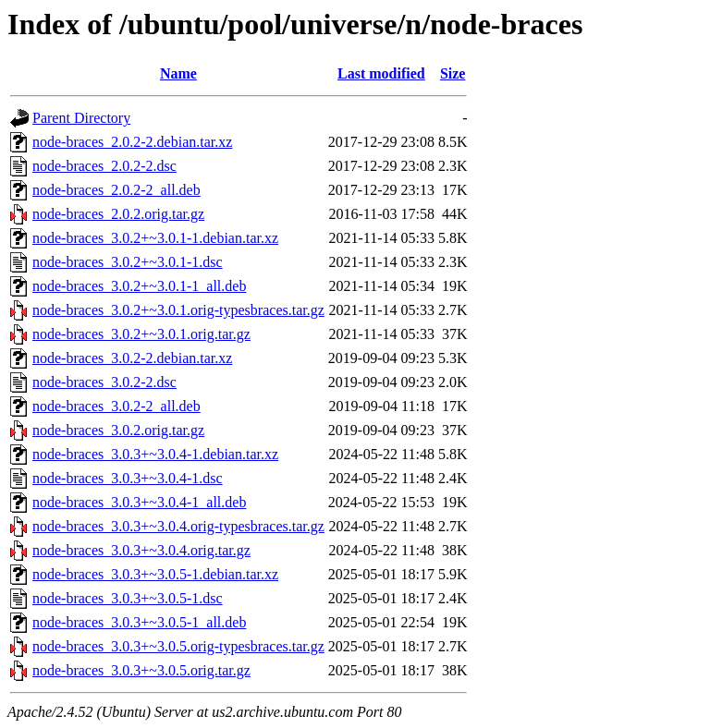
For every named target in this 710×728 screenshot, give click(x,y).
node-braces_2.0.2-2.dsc (104, 166)
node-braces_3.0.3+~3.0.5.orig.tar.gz (141, 670)
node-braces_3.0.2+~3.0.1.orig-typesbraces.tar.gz (178, 310)
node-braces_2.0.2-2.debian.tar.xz (132, 142)
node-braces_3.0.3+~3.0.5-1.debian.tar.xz (155, 574)
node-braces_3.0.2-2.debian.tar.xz (132, 358)
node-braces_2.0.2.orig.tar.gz (118, 214)
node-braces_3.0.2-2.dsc (104, 382)
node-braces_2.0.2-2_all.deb (116, 190)
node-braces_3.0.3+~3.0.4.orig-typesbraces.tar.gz (178, 526)
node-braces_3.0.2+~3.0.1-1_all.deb (139, 286)
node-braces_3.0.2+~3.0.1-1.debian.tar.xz (155, 238)
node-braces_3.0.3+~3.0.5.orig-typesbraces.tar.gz (178, 646)
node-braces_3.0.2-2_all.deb (116, 406)
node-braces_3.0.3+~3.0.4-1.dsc (128, 478)
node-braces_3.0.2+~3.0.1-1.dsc (128, 262)
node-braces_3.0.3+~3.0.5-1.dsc (128, 598)
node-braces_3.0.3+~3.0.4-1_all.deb (139, 502)
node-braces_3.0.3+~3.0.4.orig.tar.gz (141, 550)
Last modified (381, 73)
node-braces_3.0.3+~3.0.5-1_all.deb (139, 622)
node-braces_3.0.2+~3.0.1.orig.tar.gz (141, 334)
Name (178, 73)
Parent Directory (81, 118)
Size (453, 73)
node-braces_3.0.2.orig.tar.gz (118, 430)
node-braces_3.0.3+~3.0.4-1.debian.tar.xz (155, 454)
